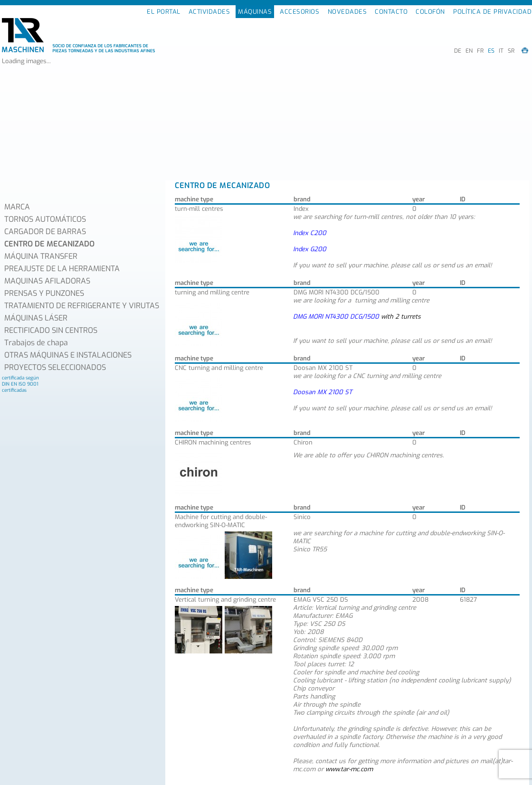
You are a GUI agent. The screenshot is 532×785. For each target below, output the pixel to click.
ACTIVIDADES (209, 12)
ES (491, 51)
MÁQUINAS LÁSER (36, 318)
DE (458, 51)
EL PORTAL (164, 12)
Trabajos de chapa (36, 343)
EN (469, 51)
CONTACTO (391, 12)
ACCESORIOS (299, 12)
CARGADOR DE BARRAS (45, 232)
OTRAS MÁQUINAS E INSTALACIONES (68, 355)
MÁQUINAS (255, 12)
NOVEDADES (347, 12)
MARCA (17, 207)
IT (501, 51)
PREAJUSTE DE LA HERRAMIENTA (62, 269)
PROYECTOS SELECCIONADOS (55, 367)
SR (511, 51)
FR (480, 51)
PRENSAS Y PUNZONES (44, 293)
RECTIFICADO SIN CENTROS (51, 330)
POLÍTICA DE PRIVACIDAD (492, 12)
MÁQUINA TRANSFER (41, 256)
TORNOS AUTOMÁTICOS (45, 219)
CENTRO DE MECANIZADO (49, 244)
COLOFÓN (430, 12)
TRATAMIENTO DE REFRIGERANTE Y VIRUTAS (82, 306)
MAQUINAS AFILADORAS (47, 281)
